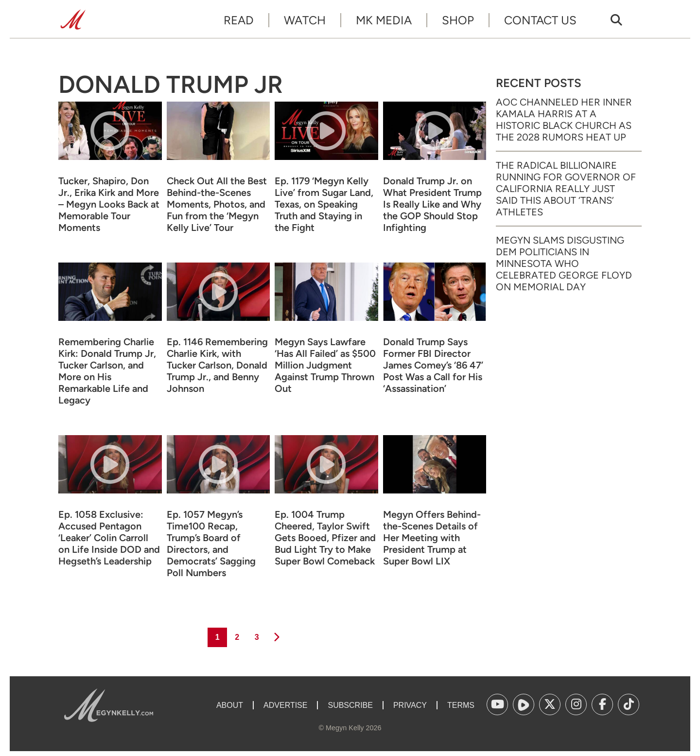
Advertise (285, 705)
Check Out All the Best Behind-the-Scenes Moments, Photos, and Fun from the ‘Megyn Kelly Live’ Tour (217, 204)
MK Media (384, 20)
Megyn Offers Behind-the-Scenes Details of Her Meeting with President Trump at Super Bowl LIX (432, 538)
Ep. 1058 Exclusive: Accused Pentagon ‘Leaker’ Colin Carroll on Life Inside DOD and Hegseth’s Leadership (109, 538)
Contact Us (540, 20)
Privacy (410, 705)
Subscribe (350, 705)
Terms (461, 705)
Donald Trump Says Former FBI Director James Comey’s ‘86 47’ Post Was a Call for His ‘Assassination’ (433, 365)
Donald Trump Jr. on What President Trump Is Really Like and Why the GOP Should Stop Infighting (432, 204)
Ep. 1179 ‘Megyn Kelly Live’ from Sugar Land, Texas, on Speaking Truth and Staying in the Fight (324, 204)
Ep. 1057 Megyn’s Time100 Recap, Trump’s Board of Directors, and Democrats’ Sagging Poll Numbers (211, 544)
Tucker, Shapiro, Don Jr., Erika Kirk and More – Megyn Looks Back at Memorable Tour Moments (109, 204)
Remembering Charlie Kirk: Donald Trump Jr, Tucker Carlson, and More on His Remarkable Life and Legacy (107, 371)
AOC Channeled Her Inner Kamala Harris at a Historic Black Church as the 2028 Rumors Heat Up (564, 120)
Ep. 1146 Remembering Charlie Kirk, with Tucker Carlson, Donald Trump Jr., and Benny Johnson (217, 365)
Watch (305, 20)
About (230, 705)
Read (239, 20)
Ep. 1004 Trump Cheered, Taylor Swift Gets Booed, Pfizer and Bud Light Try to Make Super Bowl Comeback (325, 538)
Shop (458, 20)
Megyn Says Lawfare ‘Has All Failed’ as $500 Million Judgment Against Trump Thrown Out (325, 365)
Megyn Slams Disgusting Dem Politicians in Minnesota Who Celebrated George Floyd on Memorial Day (564, 264)
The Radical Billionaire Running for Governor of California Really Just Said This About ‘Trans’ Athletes (566, 189)
